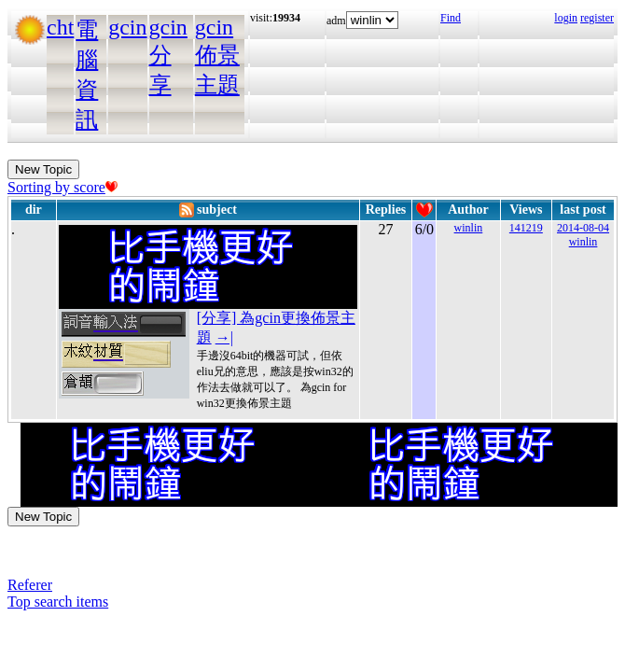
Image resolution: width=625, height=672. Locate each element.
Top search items (58, 602)
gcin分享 (168, 56)
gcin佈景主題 (217, 56)
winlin (469, 228)
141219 (526, 228)
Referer (30, 585)
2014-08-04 (583, 228)
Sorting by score (62, 187)
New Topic (43, 169)
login (566, 18)
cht (60, 27)
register (597, 18)
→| (224, 337)
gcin (127, 27)
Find (451, 18)
